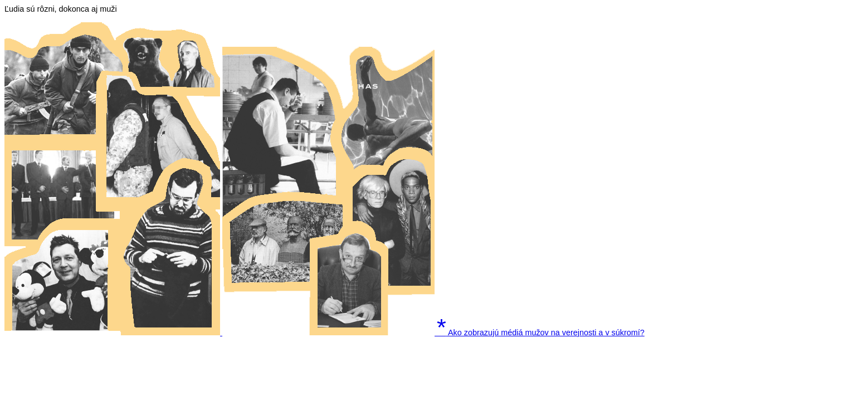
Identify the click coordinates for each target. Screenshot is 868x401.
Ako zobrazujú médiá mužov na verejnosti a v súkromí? (541, 332)
